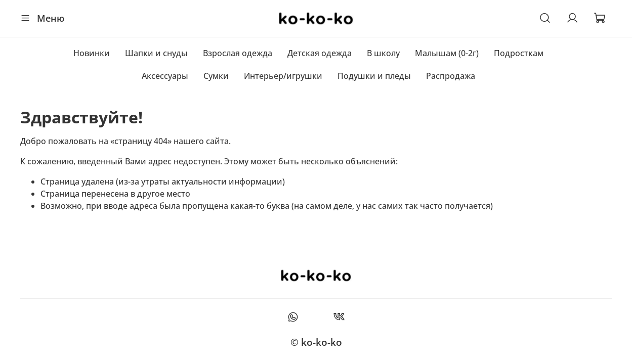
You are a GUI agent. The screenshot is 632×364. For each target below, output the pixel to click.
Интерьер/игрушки (283, 76)
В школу (383, 53)
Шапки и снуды (156, 53)
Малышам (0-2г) (447, 53)
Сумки (216, 76)
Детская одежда (320, 53)
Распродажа (451, 76)
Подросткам (519, 53)
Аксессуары (165, 76)
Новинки (92, 53)
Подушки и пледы (374, 76)
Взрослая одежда (238, 53)
